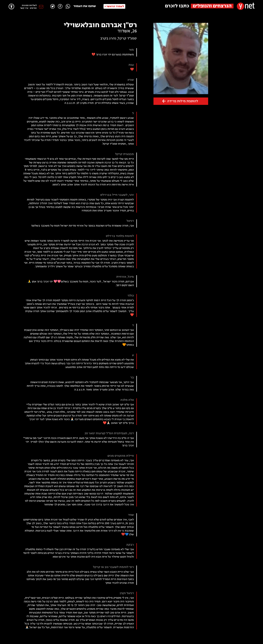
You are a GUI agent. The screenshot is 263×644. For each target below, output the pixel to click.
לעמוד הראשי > (114, 6)
